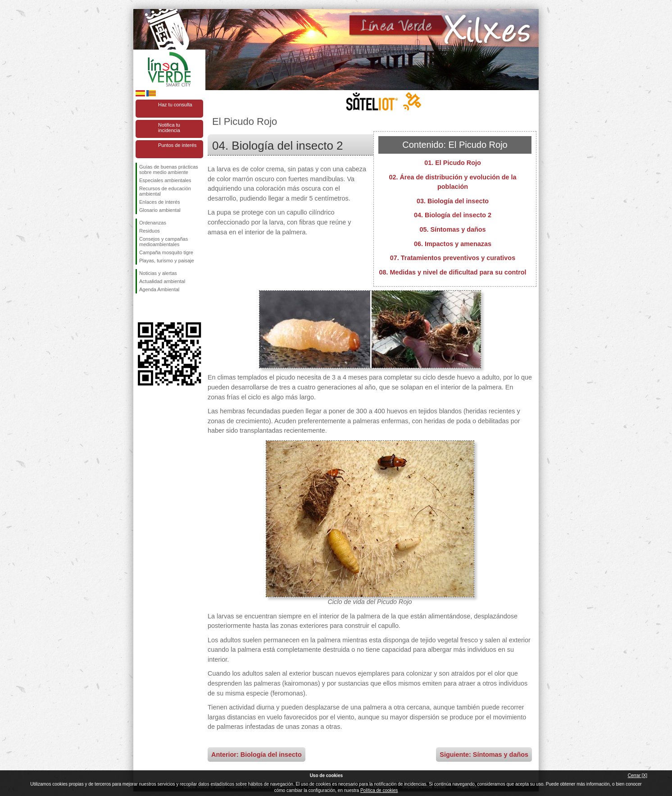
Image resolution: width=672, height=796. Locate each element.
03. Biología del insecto (453, 201)
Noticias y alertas (158, 273)
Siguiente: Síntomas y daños (484, 755)
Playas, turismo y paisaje (167, 261)
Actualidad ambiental (162, 281)
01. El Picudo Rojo (453, 163)
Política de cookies (379, 790)
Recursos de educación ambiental (165, 191)
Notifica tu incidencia (169, 128)
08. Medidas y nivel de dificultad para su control (452, 272)
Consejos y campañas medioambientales (163, 242)
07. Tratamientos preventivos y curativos (453, 258)
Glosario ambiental (160, 210)
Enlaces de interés (160, 202)
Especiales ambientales (165, 180)
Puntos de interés (177, 145)
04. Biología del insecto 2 (453, 215)
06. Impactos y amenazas (453, 244)
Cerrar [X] (638, 775)
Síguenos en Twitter (156, 308)
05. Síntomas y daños (452, 229)
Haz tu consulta (175, 105)
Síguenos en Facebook (141, 308)
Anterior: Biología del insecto (257, 755)
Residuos (150, 231)
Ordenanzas (153, 223)
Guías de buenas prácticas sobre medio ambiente (169, 169)
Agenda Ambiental (159, 289)
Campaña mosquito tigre (166, 252)
